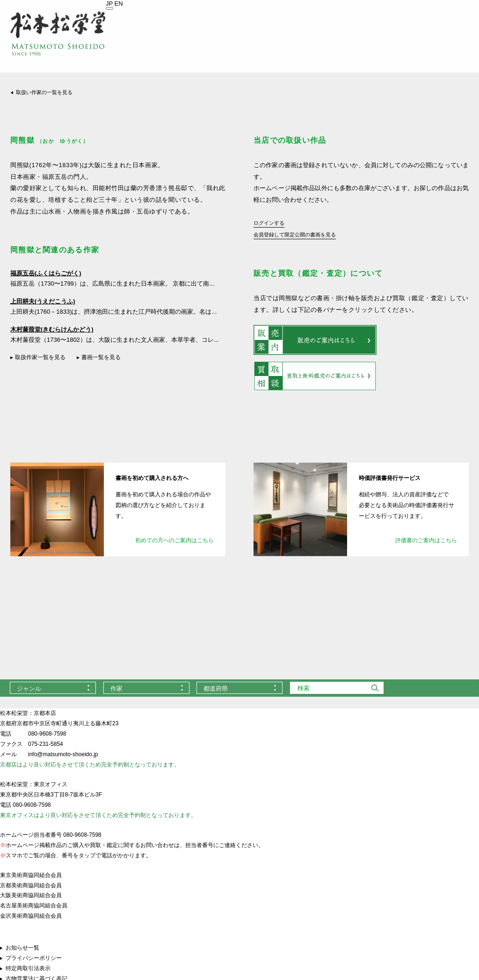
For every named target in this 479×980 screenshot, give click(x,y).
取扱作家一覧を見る (40, 357)
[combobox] (53, 688)
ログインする (269, 223)
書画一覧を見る (101, 357)
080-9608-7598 (47, 734)
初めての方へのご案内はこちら (174, 540)
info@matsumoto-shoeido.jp (63, 754)
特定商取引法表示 (28, 968)
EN (119, 4)
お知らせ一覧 (22, 948)
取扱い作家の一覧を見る (44, 92)
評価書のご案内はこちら (426, 540)
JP (109, 4)
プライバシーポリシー (34, 958)
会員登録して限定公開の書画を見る (295, 235)
